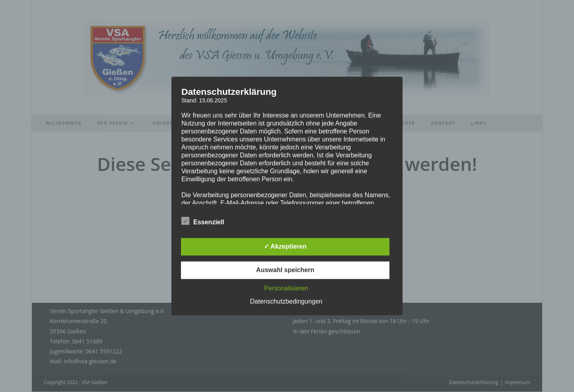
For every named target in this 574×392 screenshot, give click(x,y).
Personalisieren (286, 289)
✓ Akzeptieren (285, 247)
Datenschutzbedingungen (286, 302)
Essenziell (203, 221)
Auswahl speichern (285, 270)
